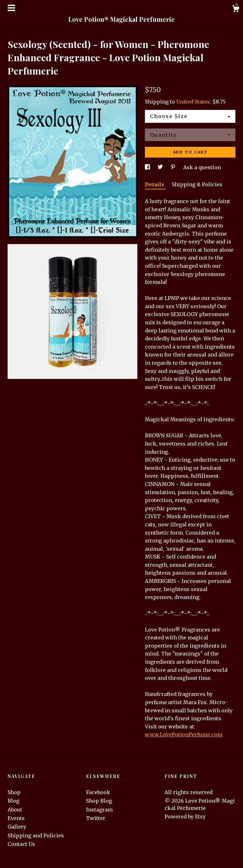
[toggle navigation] (11, 8)
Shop (14, 792)
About (15, 810)
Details (155, 184)
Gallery (17, 827)
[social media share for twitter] (161, 167)
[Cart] (236, 9)
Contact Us (21, 844)
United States (193, 102)
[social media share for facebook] (148, 167)
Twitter (96, 818)
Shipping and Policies (36, 835)
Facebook (98, 792)
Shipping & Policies (197, 184)
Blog (13, 801)
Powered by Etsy (185, 817)
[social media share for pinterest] (174, 167)
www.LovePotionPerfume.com (184, 734)
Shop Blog (99, 801)
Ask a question (202, 167)
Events (16, 818)
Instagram (99, 810)
